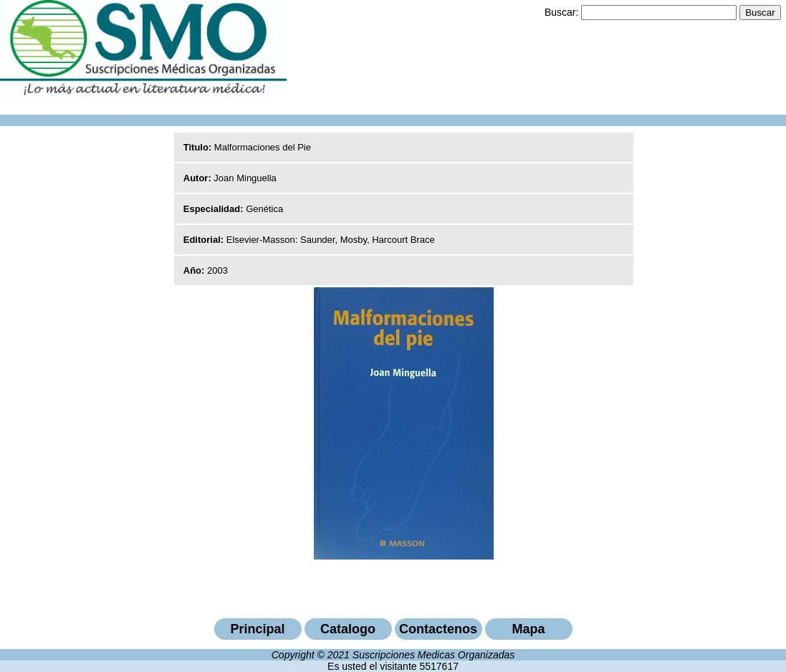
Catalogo (348, 629)
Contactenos (438, 629)
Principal (257, 629)
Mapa (528, 629)
